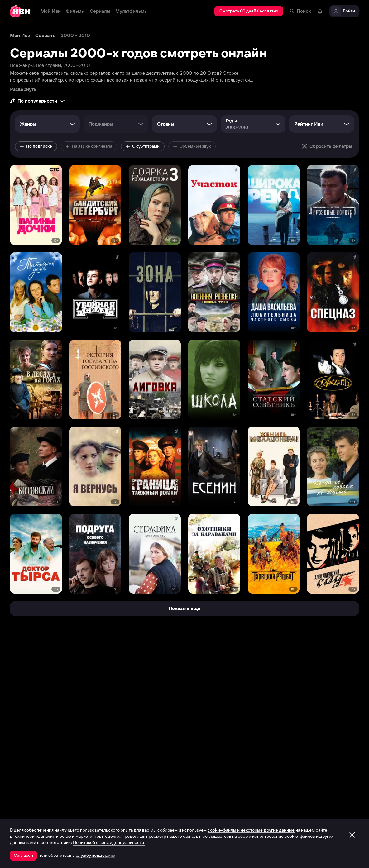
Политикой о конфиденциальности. (109, 842)
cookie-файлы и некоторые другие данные (251, 830)
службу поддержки (96, 855)
